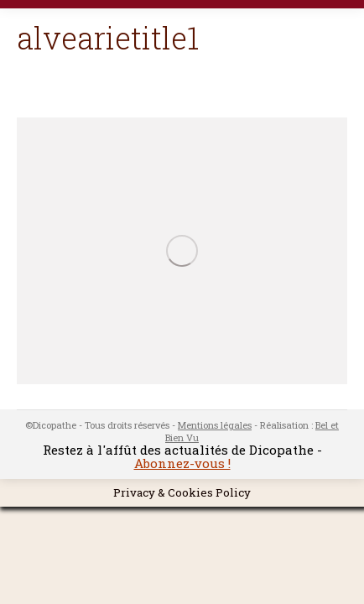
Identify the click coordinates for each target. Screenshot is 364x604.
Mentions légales (215, 425)
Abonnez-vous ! (182, 463)
